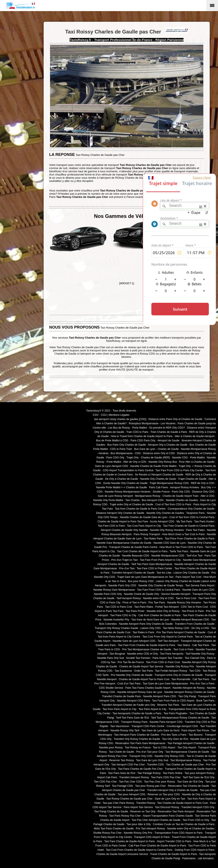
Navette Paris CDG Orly (108, 594)
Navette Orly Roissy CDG (169, 756)
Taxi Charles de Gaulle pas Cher (185, 765)
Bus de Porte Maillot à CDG (112, 441)
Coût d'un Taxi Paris (129, 684)
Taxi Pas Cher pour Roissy (159, 782)
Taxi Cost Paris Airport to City (144, 526)
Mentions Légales (119, 415)
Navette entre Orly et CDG (158, 598)
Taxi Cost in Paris (183, 649)
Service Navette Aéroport (176, 594)
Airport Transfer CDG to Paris (174, 841)
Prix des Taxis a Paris (174, 735)
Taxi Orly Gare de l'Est (175, 739)
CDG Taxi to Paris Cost (194, 607)
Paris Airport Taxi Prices (195, 730)
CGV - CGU (100, 415)
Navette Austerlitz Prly (116, 620)
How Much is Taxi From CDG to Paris (181, 547)
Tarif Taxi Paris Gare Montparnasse (152, 564)
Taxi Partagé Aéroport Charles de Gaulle (191, 743)
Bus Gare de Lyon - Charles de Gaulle (156, 449)
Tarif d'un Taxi (194, 556)
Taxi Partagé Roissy (149, 773)
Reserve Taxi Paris (168, 705)
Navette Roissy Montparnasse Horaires (128, 492)
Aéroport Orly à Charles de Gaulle (168, 445)
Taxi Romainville (181, 679)
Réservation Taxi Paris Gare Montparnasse (140, 743)
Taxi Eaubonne (123, 671)
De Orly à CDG (200, 628)
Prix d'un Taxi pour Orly (150, 752)
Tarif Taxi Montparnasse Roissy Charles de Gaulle (180, 718)
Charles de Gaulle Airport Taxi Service (141, 667)
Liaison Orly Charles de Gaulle (191, 573)
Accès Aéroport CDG (162, 522)
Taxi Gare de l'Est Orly (190, 782)
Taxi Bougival (117, 654)
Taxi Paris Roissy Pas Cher (125, 816)
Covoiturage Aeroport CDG (182, 726)
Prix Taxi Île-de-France (131, 662)
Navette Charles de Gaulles (182, 500)
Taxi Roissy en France (138, 748)
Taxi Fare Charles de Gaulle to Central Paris (189, 526)
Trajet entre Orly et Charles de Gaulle (131, 504)
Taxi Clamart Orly (195, 658)
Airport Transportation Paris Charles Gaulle (168, 816)
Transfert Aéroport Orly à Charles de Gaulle (172, 790)
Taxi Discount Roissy (167, 807)
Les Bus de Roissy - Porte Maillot (128, 428)
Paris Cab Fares (158, 487)
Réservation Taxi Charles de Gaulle (189, 786)
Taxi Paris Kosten (204, 522)
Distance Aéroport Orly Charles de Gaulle (120, 513)
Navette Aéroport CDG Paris (133, 701)
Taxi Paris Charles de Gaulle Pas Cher (140, 769)
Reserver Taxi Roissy (122, 760)
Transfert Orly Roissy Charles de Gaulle (137, 739)
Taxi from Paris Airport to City (120, 709)
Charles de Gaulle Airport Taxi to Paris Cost (144, 679)
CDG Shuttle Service (111, 688)
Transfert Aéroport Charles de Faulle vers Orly (128, 705)
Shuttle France (161, 492)
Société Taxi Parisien (138, 658)
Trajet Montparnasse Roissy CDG (169, 483)
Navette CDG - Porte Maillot (188, 458)
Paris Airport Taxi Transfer (167, 658)
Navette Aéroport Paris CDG (160, 696)
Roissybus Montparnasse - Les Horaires (152, 423)
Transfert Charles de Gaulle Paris (122, 696)
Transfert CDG (155, 765)
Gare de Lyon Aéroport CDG (111, 466)
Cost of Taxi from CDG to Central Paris (192, 517)
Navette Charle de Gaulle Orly (141, 594)
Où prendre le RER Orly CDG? (167, 428)
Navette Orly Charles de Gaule (158, 479)
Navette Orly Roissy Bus (163, 462)
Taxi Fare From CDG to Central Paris (159, 590)
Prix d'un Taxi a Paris (202, 684)
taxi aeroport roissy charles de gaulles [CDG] (120, 419)
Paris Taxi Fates (195, 530)
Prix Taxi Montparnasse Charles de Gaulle (147, 649)
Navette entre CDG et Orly (143, 654)
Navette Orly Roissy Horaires (167, 530)
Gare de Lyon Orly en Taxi (170, 799)
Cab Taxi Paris (201, 645)
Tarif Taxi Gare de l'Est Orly (199, 777)
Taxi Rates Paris (153, 539)
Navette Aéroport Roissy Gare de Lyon (140, 692)
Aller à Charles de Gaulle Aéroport (194, 436)
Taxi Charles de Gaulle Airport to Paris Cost (182, 803)
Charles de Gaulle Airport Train (180, 496)
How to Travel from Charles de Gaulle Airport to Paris (142, 436)
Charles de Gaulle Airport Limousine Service (122, 854)
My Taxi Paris (184, 522)
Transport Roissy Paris (134, 722)
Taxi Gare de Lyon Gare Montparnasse (165, 684)
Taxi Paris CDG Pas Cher (166, 777)
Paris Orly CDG (181, 492)
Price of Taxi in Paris (135, 603)
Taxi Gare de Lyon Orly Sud (152, 760)
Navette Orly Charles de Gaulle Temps (161, 585)
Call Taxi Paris (201, 679)
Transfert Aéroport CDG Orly (198, 807)
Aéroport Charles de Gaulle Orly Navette (124, 530)
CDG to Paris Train (121, 449)
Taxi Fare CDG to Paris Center (154, 568)
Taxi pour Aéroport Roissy (200, 773)
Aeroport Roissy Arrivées (185, 487)
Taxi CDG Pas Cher (105, 782)
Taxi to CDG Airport (164, 748)
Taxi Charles (132, 500)
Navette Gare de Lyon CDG (198, 590)
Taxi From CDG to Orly (196, 820)
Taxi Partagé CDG (122, 786)
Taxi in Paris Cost (186, 598)
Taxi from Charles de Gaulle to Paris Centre (140, 509)
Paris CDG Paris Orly (143, 441)
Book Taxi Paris (206, 701)
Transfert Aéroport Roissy (134, 777)
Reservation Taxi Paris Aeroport (176, 811)
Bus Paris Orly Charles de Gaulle (127, 445)
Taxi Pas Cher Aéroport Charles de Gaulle (156, 820)
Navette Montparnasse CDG (168, 556)
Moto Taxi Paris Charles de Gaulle (114, 829)
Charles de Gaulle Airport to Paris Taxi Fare (123, 522)
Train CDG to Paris (137, 432)
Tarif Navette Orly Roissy (200, 654)
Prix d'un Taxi (127, 568)
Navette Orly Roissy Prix (180, 667)
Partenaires (189, 858)
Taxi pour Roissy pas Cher (151, 786)
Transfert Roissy (146, 803)
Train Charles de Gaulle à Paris (169, 432)
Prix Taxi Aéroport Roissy (150, 829)
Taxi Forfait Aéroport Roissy (171, 671)
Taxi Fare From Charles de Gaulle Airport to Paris (147, 645)
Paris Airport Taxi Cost (188, 577)
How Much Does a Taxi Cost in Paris (183, 534)
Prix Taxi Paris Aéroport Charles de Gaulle (181, 632)
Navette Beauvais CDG (136, 556)
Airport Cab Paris (107, 777)
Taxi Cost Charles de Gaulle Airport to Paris (142, 551)
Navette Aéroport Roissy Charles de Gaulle (189, 692)
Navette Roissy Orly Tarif (125, 730)
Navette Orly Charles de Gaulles (165, 513)
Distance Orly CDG (203, 492)
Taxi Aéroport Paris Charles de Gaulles (137, 735)
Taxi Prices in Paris (193, 611)
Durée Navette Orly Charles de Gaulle (125, 483)
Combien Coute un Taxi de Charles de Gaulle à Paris (184, 824)
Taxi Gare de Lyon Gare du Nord (160, 730)
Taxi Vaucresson (120, 726)
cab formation (206, 858)
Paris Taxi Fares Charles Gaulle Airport (148, 688)
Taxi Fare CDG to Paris (111, 526)
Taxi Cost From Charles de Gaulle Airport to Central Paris (139, 850)
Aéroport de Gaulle (168, 441)
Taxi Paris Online (173, 773)
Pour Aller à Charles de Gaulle (197, 462)
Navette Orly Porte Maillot (108, 500)
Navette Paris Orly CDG (122, 585)
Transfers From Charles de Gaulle (195, 624)
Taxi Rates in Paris (143, 632)
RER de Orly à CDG (203, 483)
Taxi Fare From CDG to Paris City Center (179, 470)
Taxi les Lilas (164, 573)
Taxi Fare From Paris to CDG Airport (173, 701)
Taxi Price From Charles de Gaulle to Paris (190, 539)
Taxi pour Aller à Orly (139, 824)
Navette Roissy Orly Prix (138, 833)
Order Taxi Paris (143, 671)
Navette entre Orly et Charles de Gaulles (191, 829)
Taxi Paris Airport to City (153, 709)
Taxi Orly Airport (187, 748)
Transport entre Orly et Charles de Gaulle (179, 675)
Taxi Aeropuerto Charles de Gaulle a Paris (137, 713)
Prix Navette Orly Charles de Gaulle (132, 675)
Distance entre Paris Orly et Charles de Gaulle (175, 419)
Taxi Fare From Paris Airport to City (160, 560)
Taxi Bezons (196, 735)
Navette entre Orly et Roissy (163, 611)
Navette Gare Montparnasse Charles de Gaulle (124, 543)
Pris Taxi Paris (157, 603)
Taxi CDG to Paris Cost (118, 607)
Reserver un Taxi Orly (143, 811)
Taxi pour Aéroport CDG (131, 794)
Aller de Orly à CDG (135, 462)
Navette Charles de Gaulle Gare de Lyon (144, 517)
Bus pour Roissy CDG (141, 581)
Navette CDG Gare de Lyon (170, 543)
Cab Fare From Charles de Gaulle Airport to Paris (157, 846)
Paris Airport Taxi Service (138, 807)
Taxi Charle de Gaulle (121, 752)
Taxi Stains (184, 645)
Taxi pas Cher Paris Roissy (118, 803)
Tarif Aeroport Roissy (129, 598)
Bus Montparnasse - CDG (126, 453)
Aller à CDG (208, 496)
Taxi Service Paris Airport (200, 585)
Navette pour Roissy (111, 748)
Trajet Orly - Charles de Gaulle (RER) (148, 458)
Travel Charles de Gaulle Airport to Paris (174, 854)
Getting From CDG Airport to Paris (194, 850)
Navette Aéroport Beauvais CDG (190, 620)
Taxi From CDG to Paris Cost (163, 662)
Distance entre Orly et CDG (159, 453)
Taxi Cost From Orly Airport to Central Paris (168, 637)
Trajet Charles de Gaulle (192, 479)
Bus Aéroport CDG (153, 500)
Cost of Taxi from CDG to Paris (173, 504)
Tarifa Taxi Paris (179, 551)
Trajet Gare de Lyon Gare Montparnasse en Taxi (145, 577)
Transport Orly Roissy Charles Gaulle (116, 628)
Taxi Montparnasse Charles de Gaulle (187, 752)
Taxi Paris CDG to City (123, 615)
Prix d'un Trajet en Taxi (125, 560)
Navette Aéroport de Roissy (189, 688)
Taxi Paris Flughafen (175, 713)
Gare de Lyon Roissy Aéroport (115, 496)
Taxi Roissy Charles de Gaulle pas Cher (129, 799)
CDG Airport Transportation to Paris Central (128, 470)
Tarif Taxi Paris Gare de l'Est (132, 718)
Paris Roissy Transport (147, 534)
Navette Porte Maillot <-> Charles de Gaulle (121, 487)
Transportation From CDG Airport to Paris (179, 833)
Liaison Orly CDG (151, 628)
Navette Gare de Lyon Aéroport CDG (134, 641)
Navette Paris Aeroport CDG (166, 722)
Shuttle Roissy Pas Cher (108, 833)
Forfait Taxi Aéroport (167, 607)
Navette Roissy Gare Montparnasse (114, 590)
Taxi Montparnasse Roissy (186, 760)
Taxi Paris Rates (144, 607)
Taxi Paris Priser (135, 611)
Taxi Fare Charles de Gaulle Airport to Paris (130, 841)
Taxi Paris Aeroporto (172, 654)
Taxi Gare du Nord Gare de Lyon (150, 620)
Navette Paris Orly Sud (110, 658)
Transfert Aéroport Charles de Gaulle (133, 573)
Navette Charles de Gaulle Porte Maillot (153, 466)
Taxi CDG (195, 671)
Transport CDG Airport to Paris (152, 837)
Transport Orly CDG (141, 756)
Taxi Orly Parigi (187, 696)
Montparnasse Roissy (148, 496)
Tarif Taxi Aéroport (168, 641)
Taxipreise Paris (195, 513)
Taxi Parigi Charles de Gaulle (111, 811)
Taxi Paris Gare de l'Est (122, 773)
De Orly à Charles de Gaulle (122, 479)
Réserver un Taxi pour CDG (164, 794)
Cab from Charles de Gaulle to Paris (159, 615)
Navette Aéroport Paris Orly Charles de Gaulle (146, 624)
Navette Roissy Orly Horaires (184, 603)
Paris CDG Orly (115, 458)
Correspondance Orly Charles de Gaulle (191, 509)
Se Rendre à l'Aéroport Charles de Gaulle (159, 475)
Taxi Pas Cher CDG (131, 782)
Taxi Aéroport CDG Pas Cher (128, 765)
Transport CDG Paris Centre (148, 726)
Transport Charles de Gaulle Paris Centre (133, 547)
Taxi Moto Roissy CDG (176, 628)
